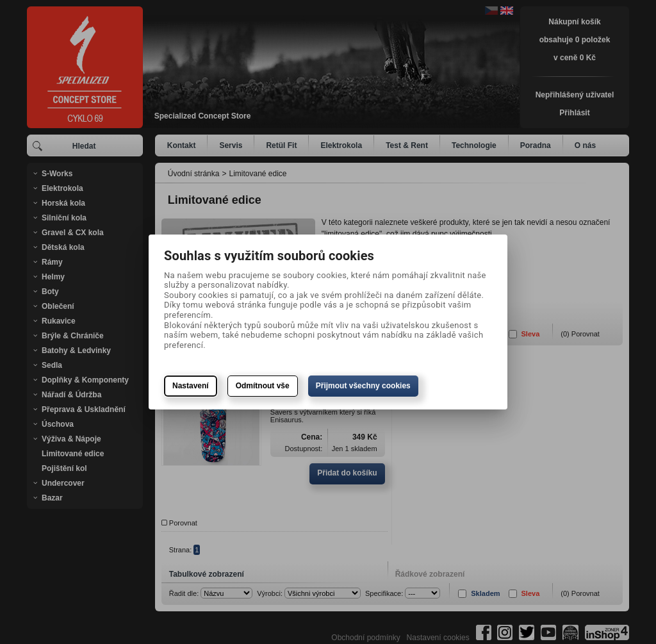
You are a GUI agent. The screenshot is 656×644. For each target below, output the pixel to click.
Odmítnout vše (263, 386)
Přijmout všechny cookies (363, 386)
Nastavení (191, 386)
